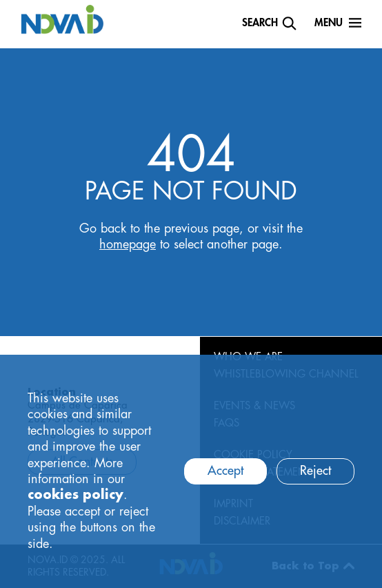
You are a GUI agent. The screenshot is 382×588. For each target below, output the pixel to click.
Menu (329, 23)
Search (260, 23)
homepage (128, 244)
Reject (315, 471)
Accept (225, 471)
